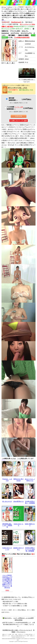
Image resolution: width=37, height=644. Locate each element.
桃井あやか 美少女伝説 (19, 480)
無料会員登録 (19, 620)
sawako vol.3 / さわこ (18, 549)
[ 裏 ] (13, 63)
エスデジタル (15, 33)
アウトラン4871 (15, 31)
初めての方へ (7, 618)
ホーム (4, 7)
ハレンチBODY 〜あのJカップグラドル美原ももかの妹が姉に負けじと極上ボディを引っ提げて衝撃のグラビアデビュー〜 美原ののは (7, 581)
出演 (21, 41)
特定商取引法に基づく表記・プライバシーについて (17, 630)
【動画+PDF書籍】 (23, 35)
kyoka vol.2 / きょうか (7, 549)
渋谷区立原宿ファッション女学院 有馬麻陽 (30, 549)
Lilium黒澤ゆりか (18, 501)
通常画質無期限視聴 (13, 99)
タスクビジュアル (26, 33)
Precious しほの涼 (7, 480)
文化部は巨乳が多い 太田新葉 (30, 502)
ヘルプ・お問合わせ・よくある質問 (23, 618)
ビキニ (10, 7)
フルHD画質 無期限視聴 (15, 108)
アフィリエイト (21, 632)
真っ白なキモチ (7, 501)
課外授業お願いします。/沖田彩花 (7, 525)
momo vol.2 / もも (18, 525)
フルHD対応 (29, 53)
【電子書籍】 (12, 35)
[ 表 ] (8, 63)
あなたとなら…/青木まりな (30, 480)
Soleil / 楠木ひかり (30, 525)
